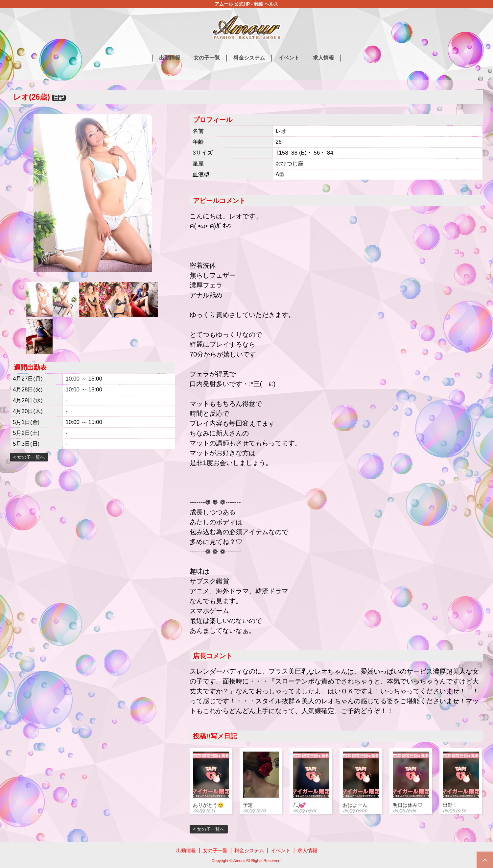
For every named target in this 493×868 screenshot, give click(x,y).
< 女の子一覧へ (29, 457)
